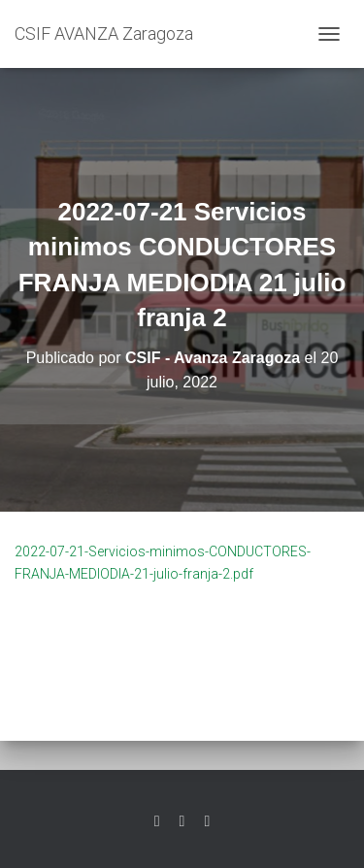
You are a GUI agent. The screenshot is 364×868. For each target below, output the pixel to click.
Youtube (207, 821)
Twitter (157, 821)
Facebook (182, 821)
